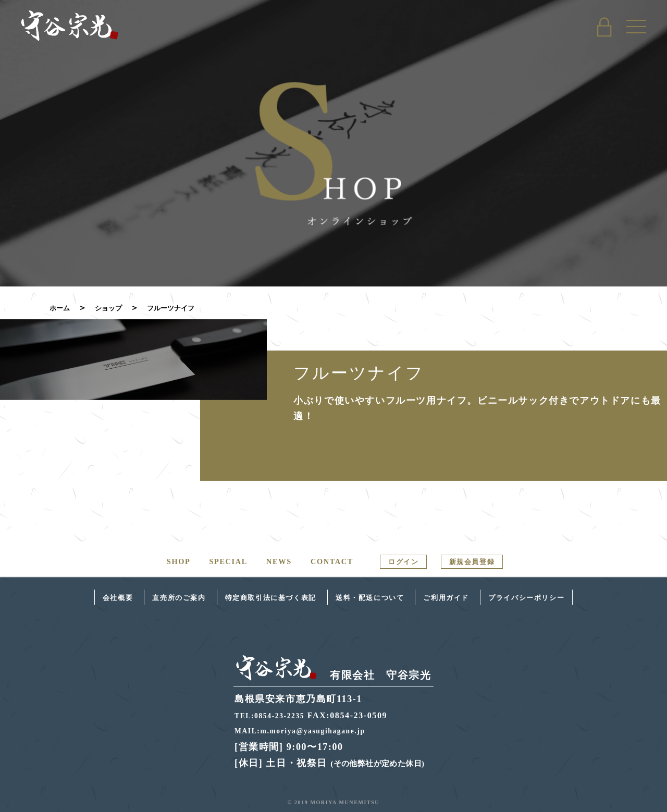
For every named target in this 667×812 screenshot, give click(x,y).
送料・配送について (379, 596)
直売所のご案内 (136, 596)
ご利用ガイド (475, 596)
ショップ (116, 308)
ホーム (62, 308)
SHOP (160, 561)
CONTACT (323, 561)
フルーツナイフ (187, 308)
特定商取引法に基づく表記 (252, 596)
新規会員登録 (484, 561)
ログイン (402, 561)
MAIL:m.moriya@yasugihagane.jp (309, 730)
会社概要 (60, 596)
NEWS (267, 561)
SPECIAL (213, 561)
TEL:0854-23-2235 (275, 715)
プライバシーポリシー (576, 596)
